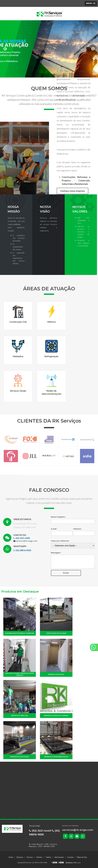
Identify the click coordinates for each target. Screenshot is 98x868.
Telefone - (78, 529)
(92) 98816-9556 (22, 550)
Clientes (39, 857)
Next (93, 49)
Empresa (20, 857)
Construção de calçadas (56, 633)
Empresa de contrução (20, 757)
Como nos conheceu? (60, 541)
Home (11, 857)
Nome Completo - (59, 517)
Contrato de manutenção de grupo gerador (20, 674)
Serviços (30, 857)
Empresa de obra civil (20, 716)
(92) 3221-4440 (22, 538)
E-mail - (54, 529)
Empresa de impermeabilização (56, 757)
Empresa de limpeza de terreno (56, 716)
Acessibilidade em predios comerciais (20, 633)
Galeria (48, 857)
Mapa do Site (82, 857)
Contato (70, 857)
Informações (59, 857)
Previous (5, 49)
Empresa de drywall (56, 674)
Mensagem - (56, 553)
